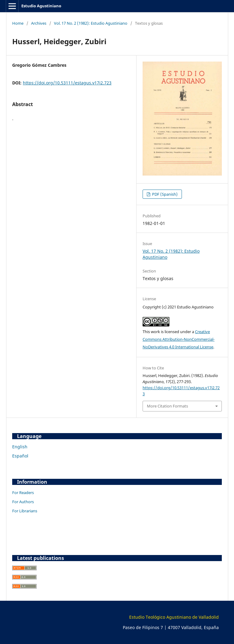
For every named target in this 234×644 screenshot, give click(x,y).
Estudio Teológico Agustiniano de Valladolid (174, 617)
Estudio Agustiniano (41, 6)
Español (20, 456)
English (20, 447)
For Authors (23, 502)
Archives (39, 23)
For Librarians (25, 511)
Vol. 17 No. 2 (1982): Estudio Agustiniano (91, 23)
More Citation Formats (167, 406)
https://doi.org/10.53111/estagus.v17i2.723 (67, 83)
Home (18, 23)
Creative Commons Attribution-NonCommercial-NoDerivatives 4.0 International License (179, 339)
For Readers (23, 493)
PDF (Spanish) (164, 194)
